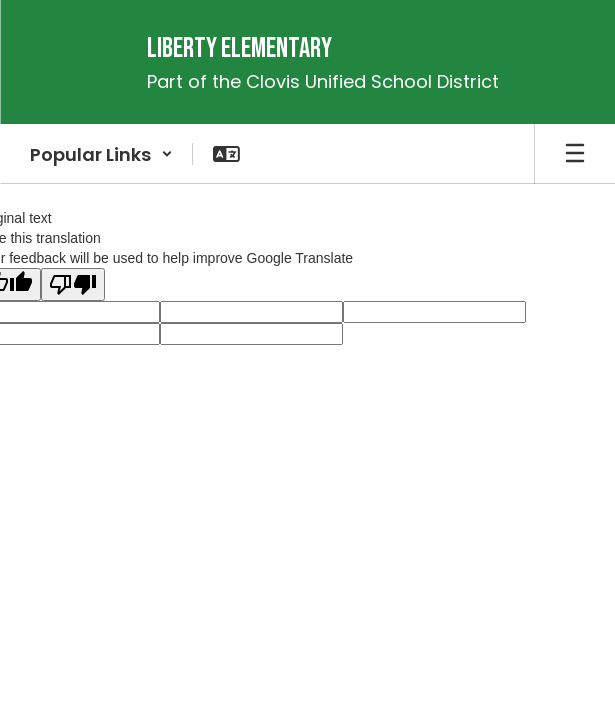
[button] (101, 154)
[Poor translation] (73, 284)
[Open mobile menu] (575, 154)
